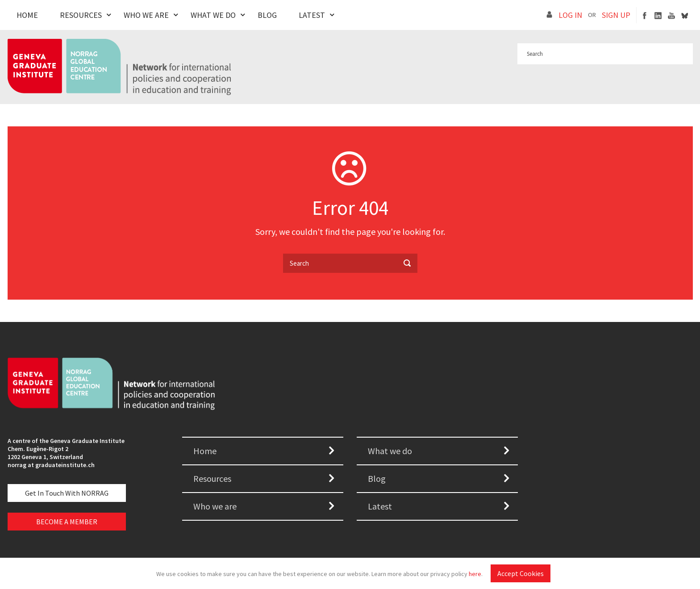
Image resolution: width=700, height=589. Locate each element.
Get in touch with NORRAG (67, 493)
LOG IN (570, 15)
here (475, 574)
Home (27, 15)
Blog (267, 15)
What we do (390, 451)
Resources (81, 15)
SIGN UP (616, 15)
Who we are (215, 506)
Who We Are (146, 15)
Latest (312, 15)
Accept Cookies (521, 573)
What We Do (213, 15)
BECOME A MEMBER (67, 522)
